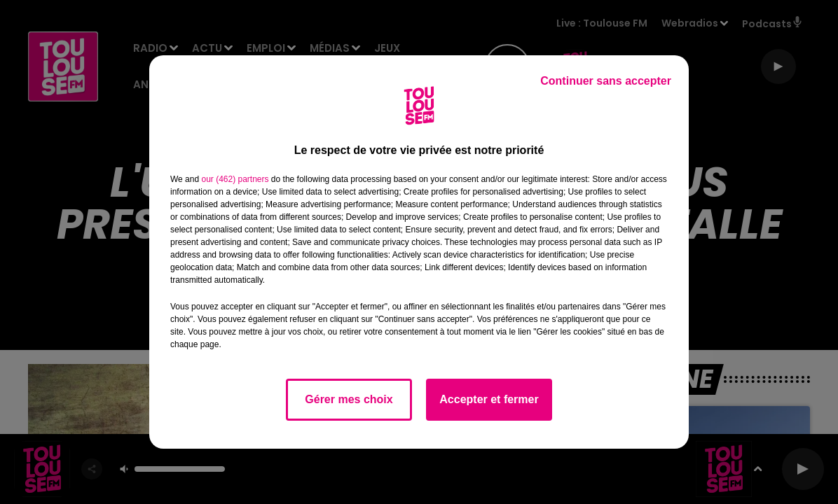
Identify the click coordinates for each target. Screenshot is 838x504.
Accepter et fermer (489, 399)
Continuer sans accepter (606, 81)
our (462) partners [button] (235, 179)
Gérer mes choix (349, 399)
